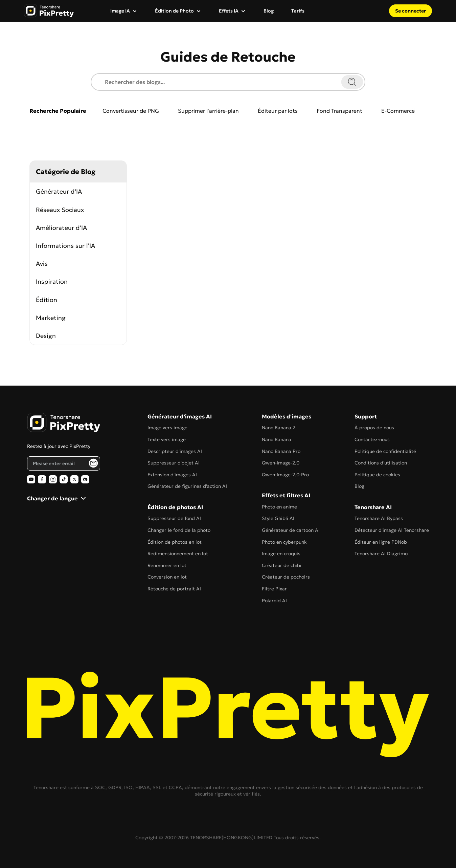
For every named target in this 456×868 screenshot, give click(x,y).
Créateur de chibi (282, 565)
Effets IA (229, 11)
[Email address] (64, 463)
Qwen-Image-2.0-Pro (285, 475)
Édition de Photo (174, 11)
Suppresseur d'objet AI (174, 463)
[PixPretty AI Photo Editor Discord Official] (85, 479)
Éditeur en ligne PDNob (381, 542)
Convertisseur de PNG (131, 111)
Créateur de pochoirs (286, 577)
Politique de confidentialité (385, 451)
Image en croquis (281, 554)
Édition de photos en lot (175, 542)
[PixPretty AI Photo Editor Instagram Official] (53, 479)
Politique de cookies (377, 475)
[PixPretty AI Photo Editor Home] (64, 422)
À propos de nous (374, 428)
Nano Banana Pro (281, 451)
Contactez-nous (372, 439)
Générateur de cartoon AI (291, 530)
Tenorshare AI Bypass (379, 518)
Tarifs (298, 11)
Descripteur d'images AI (175, 451)
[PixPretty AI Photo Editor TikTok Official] (64, 479)
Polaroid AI (274, 601)
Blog (269, 11)
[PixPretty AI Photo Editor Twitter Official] (74, 479)
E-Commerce (398, 111)
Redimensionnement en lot (178, 554)
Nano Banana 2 (279, 428)
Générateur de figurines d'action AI (187, 486)
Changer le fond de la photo (179, 530)
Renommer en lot (167, 565)
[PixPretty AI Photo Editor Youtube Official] (31, 479)
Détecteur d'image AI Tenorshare (392, 530)
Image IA (120, 11)
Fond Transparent (339, 111)
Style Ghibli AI (278, 518)
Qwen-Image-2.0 (281, 463)
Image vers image (167, 428)
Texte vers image (167, 439)
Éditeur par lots (278, 111)
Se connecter (411, 11)
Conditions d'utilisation (381, 463)
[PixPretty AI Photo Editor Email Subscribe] (93, 463)
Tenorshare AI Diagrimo (381, 554)
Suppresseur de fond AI (174, 518)
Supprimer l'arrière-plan (208, 111)
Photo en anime (279, 507)
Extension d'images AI (172, 475)
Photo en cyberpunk (284, 542)
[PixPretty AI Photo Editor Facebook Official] (42, 479)
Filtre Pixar (274, 589)
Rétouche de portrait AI (174, 589)
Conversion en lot (167, 577)
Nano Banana (277, 439)
